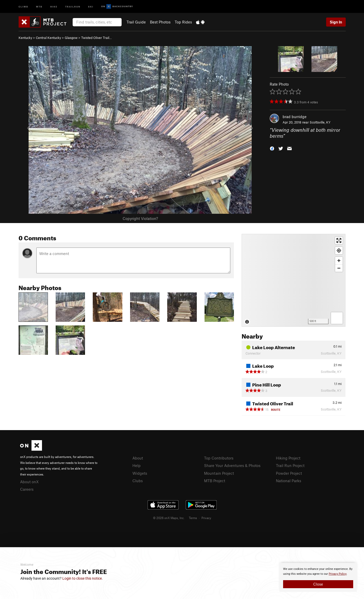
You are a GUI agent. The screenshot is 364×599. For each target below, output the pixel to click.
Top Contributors (219, 458)
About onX (29, 482)
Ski (91, 6)
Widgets (140, 473)
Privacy (206, 518)
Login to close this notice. (83, 578)
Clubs (138, 481)
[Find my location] (339, 251)
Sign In (336, 22)
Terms (193, 518)
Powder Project (289, 473)
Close (318, 584)
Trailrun (73, 6)
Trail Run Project (290, 465)
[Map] (294, 280)
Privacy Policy (338, 574)
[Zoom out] (339, 268)
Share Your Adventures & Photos (232, 465)
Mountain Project (219, 473)
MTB (39, 6)
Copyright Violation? (140, 218)
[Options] (337, 318)
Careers (27, 489)
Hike (54, 6)
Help (137, 465)
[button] (272, 148)
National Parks (289, 481)
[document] (318, 577)
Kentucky (25, 38)
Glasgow (71, 38)
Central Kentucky (48, 38)
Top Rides (183, 22)
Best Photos (160, 22)
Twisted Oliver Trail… (96, 38)
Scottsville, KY (320, 122)
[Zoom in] (339, 261)
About (138, 458)
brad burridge (295, 117)
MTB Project (215, 481)
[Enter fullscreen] (339, 240)
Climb (23, 6)
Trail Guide (136, 22)
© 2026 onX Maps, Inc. (169, 518)
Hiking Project (288, 458)
